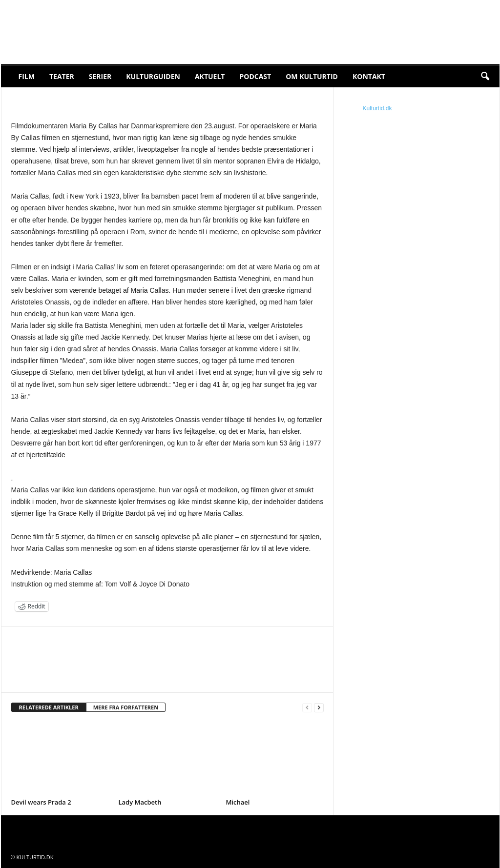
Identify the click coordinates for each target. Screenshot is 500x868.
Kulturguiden (153, 76)
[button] (485, 77)
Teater (62, 76)
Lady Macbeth (140, 802)
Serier (100, 76)
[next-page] (319, 708)
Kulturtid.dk (377, 108)
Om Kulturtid (312, 76)
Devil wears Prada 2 (41, 802)
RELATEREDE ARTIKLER (49, 707)
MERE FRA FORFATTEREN (126, 707)
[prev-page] (307, 708)
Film (27, 76)
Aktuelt (210, 76)
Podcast (255, 76)
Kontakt (369, 76)
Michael (238, 802)
